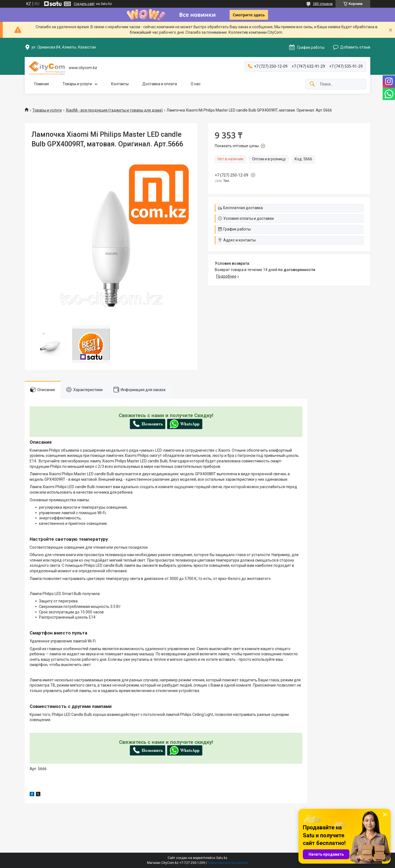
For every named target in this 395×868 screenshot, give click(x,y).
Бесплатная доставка (243, 208)
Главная (42, 84)
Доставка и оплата (160, 84)
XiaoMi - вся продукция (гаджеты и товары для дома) (114, 110)
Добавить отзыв (355, 47)
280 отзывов (323, 4)
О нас (196, 84)
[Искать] (312, 84)
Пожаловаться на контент (228, 863)
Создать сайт (84, 4)
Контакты (120, 84)
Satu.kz (222, 858)
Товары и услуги (77, 84)
